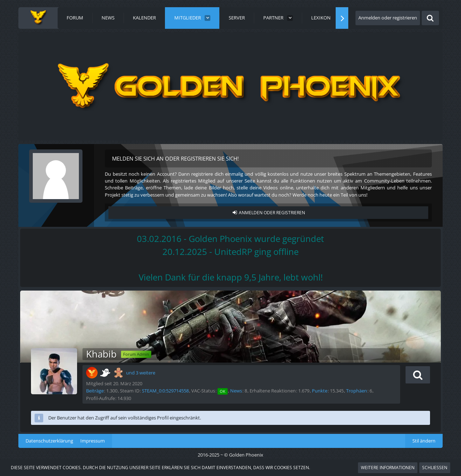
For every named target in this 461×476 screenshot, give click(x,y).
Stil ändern (424, 441)
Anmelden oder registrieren (388, 18)
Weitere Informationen (388, 468)
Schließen (435, 468)
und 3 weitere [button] (141, 373)
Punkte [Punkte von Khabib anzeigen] (320, 391)
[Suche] (430, 18)
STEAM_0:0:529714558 (165, 391)
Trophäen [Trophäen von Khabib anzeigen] (357, 391)
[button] (418, 375)
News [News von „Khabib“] (236, 391)
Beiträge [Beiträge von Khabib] (95, 391)
